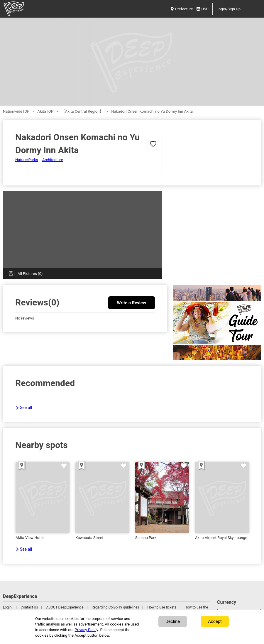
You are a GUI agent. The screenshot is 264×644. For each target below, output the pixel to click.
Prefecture (182, 9)
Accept (215, 621)
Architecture (53, 160)
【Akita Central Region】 (82, 111)
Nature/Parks (27, 160)
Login (7, 607)
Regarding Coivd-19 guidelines (115, 607)
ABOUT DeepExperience (65, 607)
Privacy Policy (87, 630)
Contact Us (29, 607)
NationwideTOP (16, 111)
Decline (173, 621)
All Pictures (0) (30, 274)
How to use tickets (162, 607)
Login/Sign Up (229, 9)
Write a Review (132, 303)
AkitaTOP (45, 111)
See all (26, 408)
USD (203, 9)
